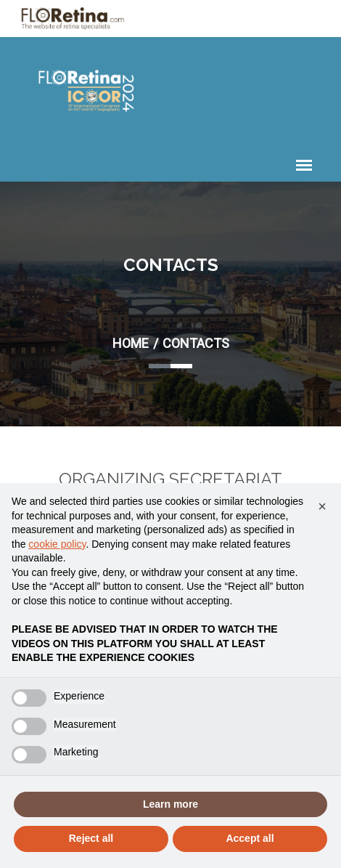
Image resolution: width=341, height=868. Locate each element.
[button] (322, 506)
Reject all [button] (91, 838)
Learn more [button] (170, 804)
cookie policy (57, 544)
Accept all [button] (250, 838)
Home (131, 343)
